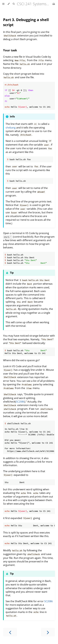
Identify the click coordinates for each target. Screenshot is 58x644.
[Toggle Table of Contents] (3, 4)
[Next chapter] (48, 632)
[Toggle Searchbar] (14, 4)
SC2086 (20, 402)
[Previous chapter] (10, 632)
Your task (10, 50)
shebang (11, 128)
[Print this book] (54, 4)
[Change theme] (9, 4)
